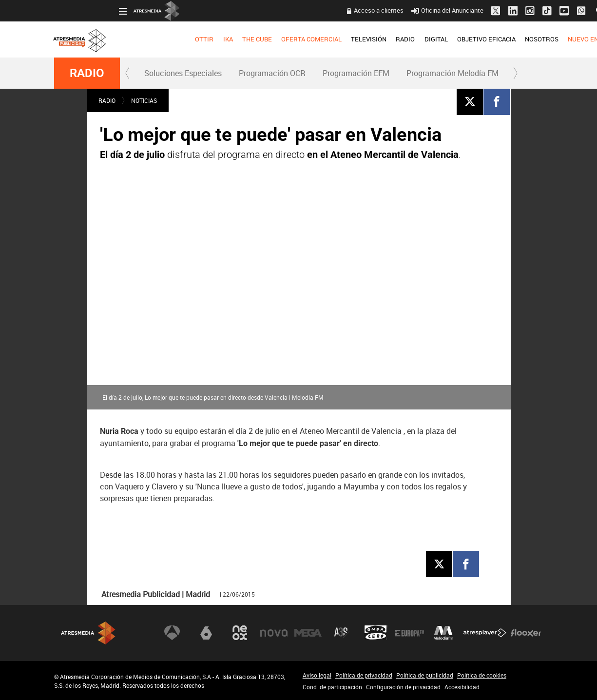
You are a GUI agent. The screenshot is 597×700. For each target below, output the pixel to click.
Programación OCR (272, 73)
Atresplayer (485, 633)
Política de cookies (482, 675)
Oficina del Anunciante (383, 10)
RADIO (341, 39)
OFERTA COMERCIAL (247, 39)
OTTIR (140, 39)
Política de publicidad (425, 675)
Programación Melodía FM (453, 73)
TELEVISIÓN (304, 39)
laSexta (206, 633)
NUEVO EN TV (523, 39)
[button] (128, 73)
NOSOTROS (477, 39)
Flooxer (526, 633)
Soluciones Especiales (183, 73)
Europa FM (409, 633)
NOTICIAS (144, 100)
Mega (308, 633)
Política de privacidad (364, 675)
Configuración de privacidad (403, 687)
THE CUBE (192, 39)
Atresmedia (88, 633)
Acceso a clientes (314, 10)
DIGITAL (371, 39)
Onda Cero (376, 633)
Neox (240, 633)
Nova (274, 633)
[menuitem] (140, 39)
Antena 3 (172, 633)
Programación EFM (356, 73)
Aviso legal (317, 675)
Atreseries (342, 633)
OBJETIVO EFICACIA (422, 39)
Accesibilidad (462, 687)
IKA (163, 39)
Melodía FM (443, 633)
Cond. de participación (332, 687)
